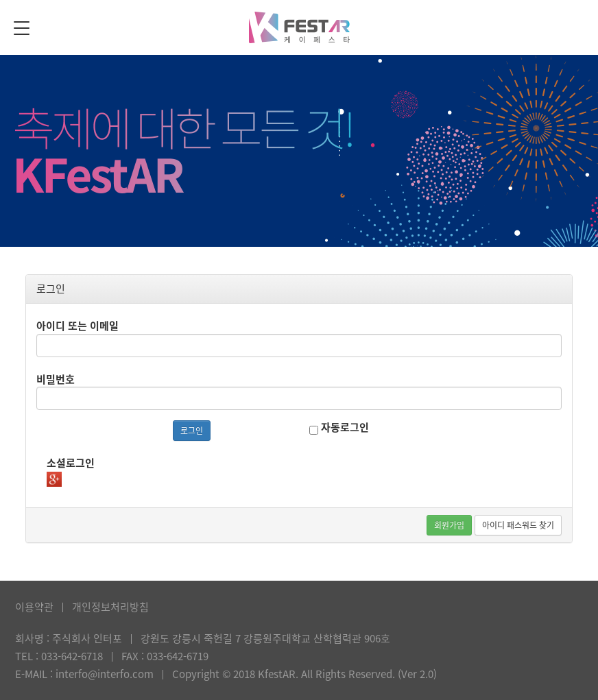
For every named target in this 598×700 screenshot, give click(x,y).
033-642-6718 (72, 656)
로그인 (192, 431)
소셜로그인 (71, 463)
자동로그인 (339, 427)
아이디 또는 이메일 (77, 326)
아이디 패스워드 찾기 (518, 525)
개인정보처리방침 (110, 607)
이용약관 (34, 607)
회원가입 (449, 525)
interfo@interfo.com (105, 674)
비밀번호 (56, 379)
